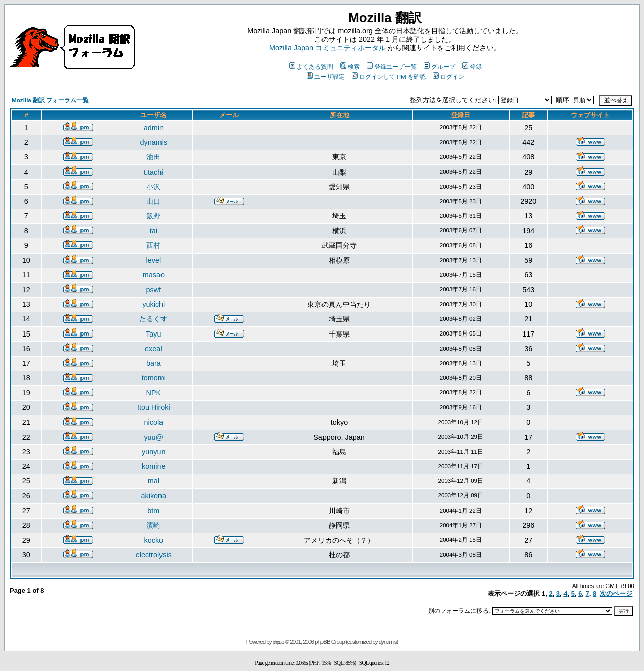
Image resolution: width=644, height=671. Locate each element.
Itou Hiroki (154, 407)
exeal (153, 349)
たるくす (153, 319)
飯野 (153, 216)
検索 (350, 67)
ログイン (449, 77)
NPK (154, 393)
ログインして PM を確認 (389, 77)
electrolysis (154, 555)
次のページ (616, 593)
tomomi (154, 378)
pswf (154, 290)
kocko (154, 540)
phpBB (278, 642)
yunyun (153, 452)
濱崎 (153, 525)
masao (154, 275)
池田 (153, 157)
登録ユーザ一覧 (392, 67)
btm (153, 511)
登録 (472, 67)
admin (154, 128)
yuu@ (153, 437)
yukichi (153, 304)
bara (154, 363)
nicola (154, 422)
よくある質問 (311, 67)
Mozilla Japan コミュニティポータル (328, 48)
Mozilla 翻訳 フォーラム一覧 (50, 100)
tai (154, 231)
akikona (154, 496)
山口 (153, 201)
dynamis (154, 142)
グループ (439, 67)
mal (154, 481)
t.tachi (153, 172)
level (154, 260)
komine (153, 466)
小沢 (153, 187)
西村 (153, 245)
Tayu (153, 334)
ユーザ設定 (326, 77)
